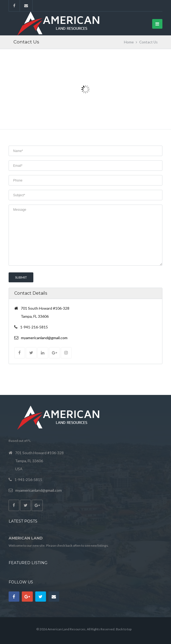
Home (129, 42)
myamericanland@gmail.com (44, 338)
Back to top (124, 629)
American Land (26, 538)
